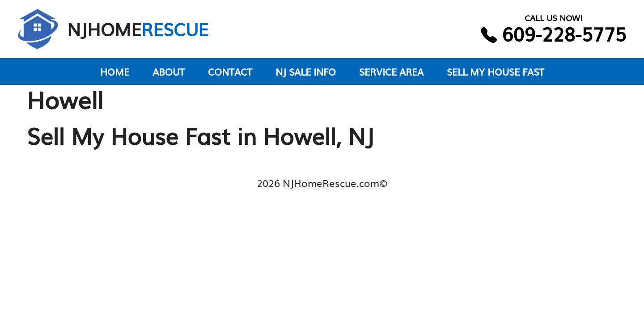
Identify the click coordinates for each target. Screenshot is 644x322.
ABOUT (169, 71)
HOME (115, 71)
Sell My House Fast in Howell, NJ (200, 135)
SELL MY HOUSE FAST (496, 71)
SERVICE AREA (391, 71)
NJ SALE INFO (306, 71)
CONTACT (230, 71)
